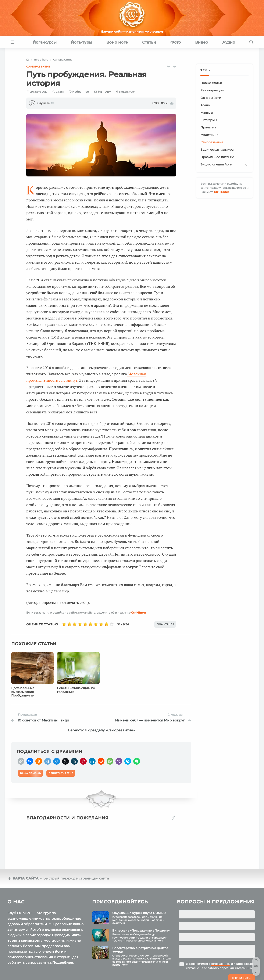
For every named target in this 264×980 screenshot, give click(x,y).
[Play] (32, 103)
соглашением (220, 961)
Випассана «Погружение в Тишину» (141, 928)
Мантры (207, 113)
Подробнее (63, 960)
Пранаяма (208, 127)
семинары (30, 938)
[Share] (126, 92)
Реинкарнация (212, 90)
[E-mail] (102, 92)
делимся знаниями (63, 927)
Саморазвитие (38, 67)
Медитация (209, 135)
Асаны (205, 105)
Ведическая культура (217, 150)
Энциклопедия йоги (216, 164)
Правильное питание (217, 157)
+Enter (139, 612)
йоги (59, 949)
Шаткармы (209, 120)
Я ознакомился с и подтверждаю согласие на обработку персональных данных (220, 963)
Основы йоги (211, 98)
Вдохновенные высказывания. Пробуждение (23, 692)
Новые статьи (211, 83)
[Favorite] (79, 92)
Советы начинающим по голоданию (76, 690)
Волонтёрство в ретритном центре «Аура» (140, 947)
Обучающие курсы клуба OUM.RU (139, 910)
